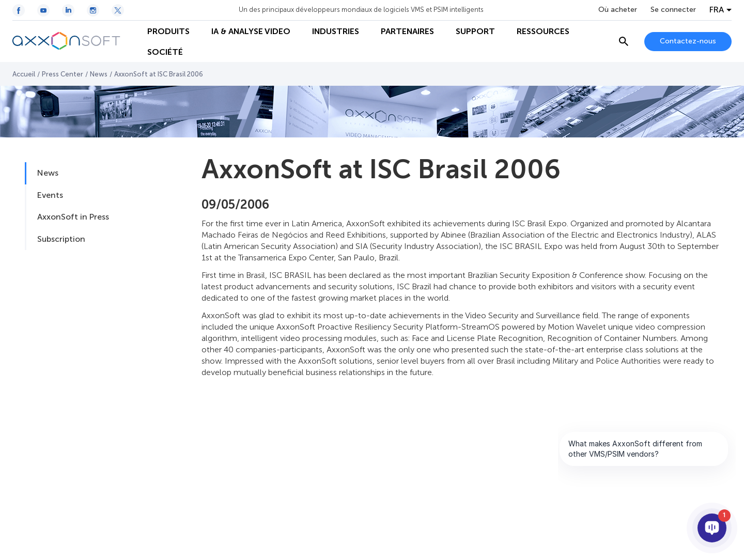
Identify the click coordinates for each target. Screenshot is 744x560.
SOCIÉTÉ (165, 52)
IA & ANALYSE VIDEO (251, 31)
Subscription (61, 239)
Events (50, 195)
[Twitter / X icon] (118, 10)
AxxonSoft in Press (73, 217)
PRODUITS (168, 31)
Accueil (24, 74)
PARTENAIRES (407, 31)
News (99, 74)
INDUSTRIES (336, 31)
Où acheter (618, 10)
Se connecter (673, 10)
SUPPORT (475, 31)
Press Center (63, 74)
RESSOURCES (543, 31)
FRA (717, 10)
